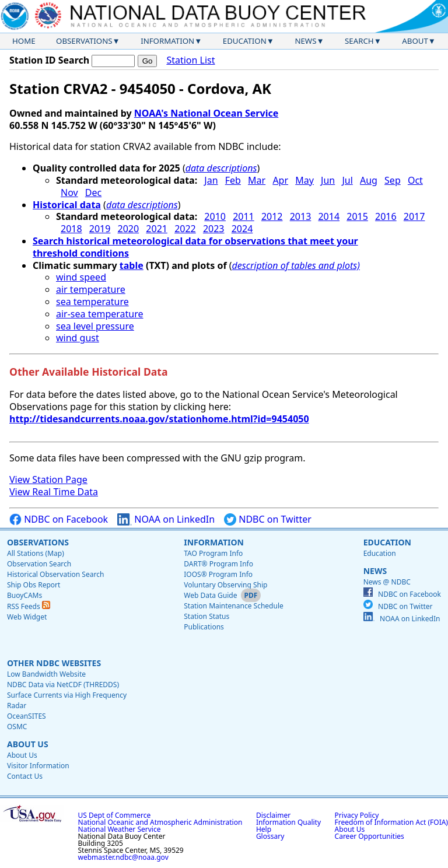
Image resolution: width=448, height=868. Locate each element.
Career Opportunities (370, 836)
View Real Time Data (54, 492)
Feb (233, 180)
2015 (357, 216)
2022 (185, 229)
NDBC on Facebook (59, 519)
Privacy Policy (357, 815)
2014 (329, 216)
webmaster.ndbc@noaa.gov (123, 857)
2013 (301, 216)
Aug (369, 180)
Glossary (270, 836)
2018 (71, 229)
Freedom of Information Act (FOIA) (391, 822)
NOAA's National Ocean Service (206, 113)
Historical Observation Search (55, 574)
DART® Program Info (218, 564)
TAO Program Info (213, 553)
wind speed (81, 277)
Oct (415, 180)
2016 (386, 216)
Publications (204, 627)
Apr (280, 180)
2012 (272, 216)
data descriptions (221, 168)
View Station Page (48, 480)
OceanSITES (27, 716)
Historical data (67, 205)
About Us (28, 744)
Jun (328, 180)
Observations (84, 41)
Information (167, 41)
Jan (211, 180)
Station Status (206, 616)
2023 (214, 229)
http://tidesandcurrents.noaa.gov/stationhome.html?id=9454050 (159, 419)
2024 (242, 229)
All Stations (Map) (36, 553)
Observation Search (39, 564)
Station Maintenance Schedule (234, 606)
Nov (69, 192)
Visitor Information (38, 766)
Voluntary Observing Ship (225, 585)
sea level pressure (95, 326)
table (132, 265)
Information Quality (288, 822)
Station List (190, 60)
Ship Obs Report (34, 585)
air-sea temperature (100, 314)
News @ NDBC (387, 582)
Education (245, 41)
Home (24, 41)
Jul (347, 180)
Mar (257, 180)
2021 (157, 229)
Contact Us (25, 776)
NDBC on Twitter (268, 519)
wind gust (78, 338)
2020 (129, 229)
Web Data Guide (210, 595)
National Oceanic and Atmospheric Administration (160, 822)
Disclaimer (273, 815)
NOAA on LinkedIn (166, 519)
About (415, 41)
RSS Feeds (29, 606)
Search (359, 41)
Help (264, 829)
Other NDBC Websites (54, 663)
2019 (100, 229)
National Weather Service (120, 829)
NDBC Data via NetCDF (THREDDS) (63, 685)
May (304, 180)
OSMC (17, 727)
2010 (215, 216)
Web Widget (27, 617)
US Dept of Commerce (115, 815)
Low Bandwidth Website (46, 674)
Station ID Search (49, 60)
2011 (244, 216)
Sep (393, 180)
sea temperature (92, 302)
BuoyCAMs (24, 595)
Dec (93, 192)
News (305, 41)
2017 (414, 216)
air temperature (91, 289)
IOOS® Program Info (218, 574)
